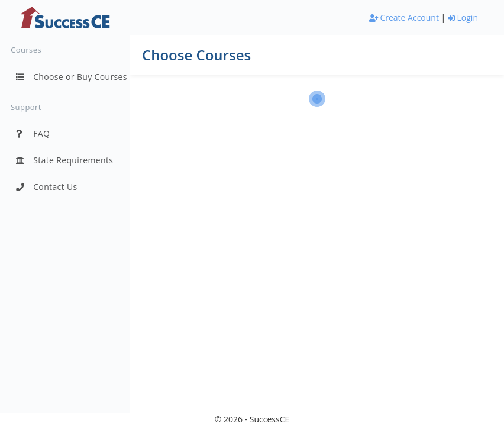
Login (463, 17)
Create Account (404, 17)
